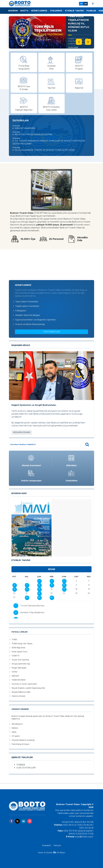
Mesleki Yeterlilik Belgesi (28, 315)
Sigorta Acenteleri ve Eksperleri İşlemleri (36, 320)
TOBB (14, 640)
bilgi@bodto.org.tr (84, 837)
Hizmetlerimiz (39, 11)
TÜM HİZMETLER (52, 332)
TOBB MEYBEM (19, 680)
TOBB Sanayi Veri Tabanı (22, 644)
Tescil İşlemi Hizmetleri (27, 302)
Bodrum (13, 11)
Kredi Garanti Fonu (20, 652)
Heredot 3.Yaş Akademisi (32, 612)
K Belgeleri (21, 311)
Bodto (24, 11)
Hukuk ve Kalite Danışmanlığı (30, 324)
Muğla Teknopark (19, 668)
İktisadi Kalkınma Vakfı (21, 692)
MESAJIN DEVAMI (22, 432)
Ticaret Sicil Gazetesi (20, 660)
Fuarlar (91, 11)
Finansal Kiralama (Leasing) (23, 740)
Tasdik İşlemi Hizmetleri (27, 306)
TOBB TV (16, 656)
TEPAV (15, 672)
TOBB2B (21, 765)
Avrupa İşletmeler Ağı (21, 664)
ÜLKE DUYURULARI (26, 768)
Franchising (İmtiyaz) (20, 744)
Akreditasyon (17, 724)
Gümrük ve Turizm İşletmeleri (24, 684)
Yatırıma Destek (18, 696)
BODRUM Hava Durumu (51, 261)
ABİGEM (15, 676)
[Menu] (93, 4)
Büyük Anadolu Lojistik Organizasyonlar (28, 688)
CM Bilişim (61, 853)
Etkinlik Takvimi (74, 11)
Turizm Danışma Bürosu (32, 606)
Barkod (15, 728)
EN (86, 4)
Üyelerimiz (56, 11)
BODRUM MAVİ (19, 493)
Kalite (14, 732)
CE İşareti (16, 736)
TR (81, 4)
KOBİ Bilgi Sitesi (18, 648)
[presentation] (79, 42)
